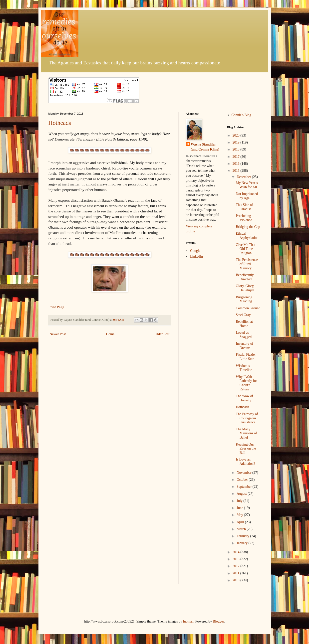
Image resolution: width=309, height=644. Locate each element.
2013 (237, 559)
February (243, 536)
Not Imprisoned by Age (247, 196)
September (244, 487)
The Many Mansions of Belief (246, 433)
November (244, 473)
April (241, 522)
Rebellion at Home (244, 324)
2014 (237, 552)
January (242, 543)
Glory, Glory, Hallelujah (245, 288)
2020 (237, 135)
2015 (237, 171)
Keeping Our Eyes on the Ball (246, 449)
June (240, 508)
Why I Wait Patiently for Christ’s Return (246, 383)
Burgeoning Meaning (244, 299)
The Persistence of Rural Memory (247, 264)
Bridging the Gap (248, 227)
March (242, 529)
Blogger (218, 621)
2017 (237, 157)
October (243, 480)
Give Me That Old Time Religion (246, 249)
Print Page (56, 307)
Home (110, 334)
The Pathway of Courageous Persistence (247, 418)
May (240, 515)
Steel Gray (243, 315)
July (240, 501)
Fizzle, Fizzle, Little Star (246, 357)
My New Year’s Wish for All (247, 185)
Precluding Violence (244, 218)
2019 (237, 142)
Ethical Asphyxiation (247, 236)
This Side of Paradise (244, 207)
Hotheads (60, 123)
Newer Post (58, 334)
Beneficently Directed (245, 277)
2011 (236, 573)
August (242, 494)
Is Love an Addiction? (245, 462)
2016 (237, 164)
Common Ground (248, 308)
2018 (237, 149)
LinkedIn (196, 256)
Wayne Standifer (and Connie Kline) (205, 147)
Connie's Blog (241, 115)
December (244, 177)
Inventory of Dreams (245, 346)
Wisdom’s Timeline (244, 368)
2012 (237, 566)
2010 (237, 580)
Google (195, 251)
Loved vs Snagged (244, 335)
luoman (188, 621)
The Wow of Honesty (244, 398)
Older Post (162, 334)
